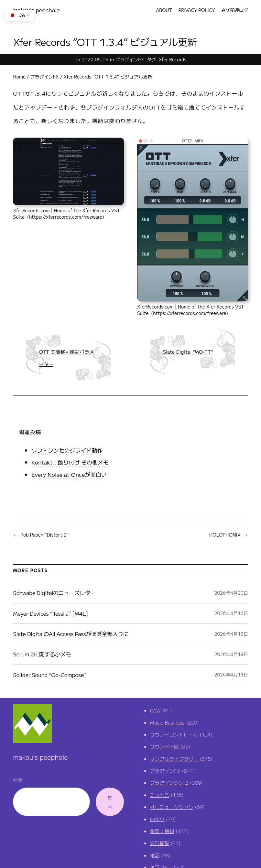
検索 (17, 780)
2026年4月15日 (231, 634)
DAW (155, 710)
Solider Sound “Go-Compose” (49, 675)
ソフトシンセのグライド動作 (67, 450)
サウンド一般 (165, 746)
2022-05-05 (95, 59)
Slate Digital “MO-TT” (188, 352)
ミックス (160, 795)
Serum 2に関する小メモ (42, 654)
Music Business (167, 722)
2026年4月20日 (231, 593)
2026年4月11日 (231, 675)
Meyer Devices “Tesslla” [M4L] (50, 613)
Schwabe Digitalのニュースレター (54, 593)
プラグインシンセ (169, 783)
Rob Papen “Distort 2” (44, 535)
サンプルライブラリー (174, 759)
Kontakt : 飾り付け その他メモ (70, 462)
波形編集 (160, 843)
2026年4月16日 (231, 613)
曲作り (157, 819)
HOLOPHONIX (225, 535)
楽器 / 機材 (162, 831)
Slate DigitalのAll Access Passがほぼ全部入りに (71, 634)
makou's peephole (36, 10)
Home (19, 77)
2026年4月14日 (231, 654)
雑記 (155, 855)
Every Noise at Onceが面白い (69, 474)
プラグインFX (130, 59)
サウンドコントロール (174, 734)
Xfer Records (173, 59)
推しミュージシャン (172, 807)
